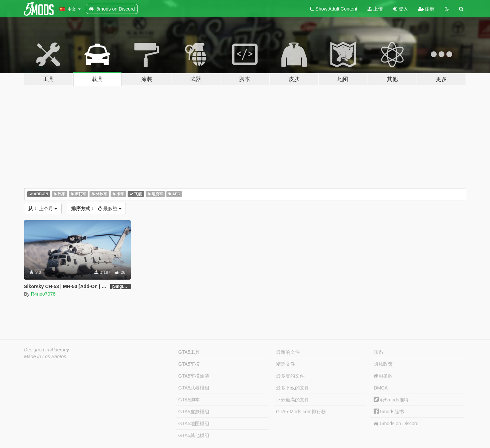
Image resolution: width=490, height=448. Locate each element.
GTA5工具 (189, 352)
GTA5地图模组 (194, 424)
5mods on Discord (396, 424)
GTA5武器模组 (194, 388)
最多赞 (96, 209)
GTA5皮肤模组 (194, 412)
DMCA (381, 388)
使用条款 (383, 376)
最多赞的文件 (290, 376)
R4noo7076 (43, 294)
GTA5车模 (189, 364)
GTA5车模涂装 (194, 376)
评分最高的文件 (293, 400)
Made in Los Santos (45, 356)
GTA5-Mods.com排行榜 (301, 412)
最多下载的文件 (293, 388)
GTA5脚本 (189, 400)
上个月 (43, 209)
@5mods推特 (391, 400)
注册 (426, 9)
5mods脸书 (389, 412)
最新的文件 (288, 352)
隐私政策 (383, 364)
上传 (375, 9)
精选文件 (285, 364)
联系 (378, 352)
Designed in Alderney (47, 350)
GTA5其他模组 (194, 435)
